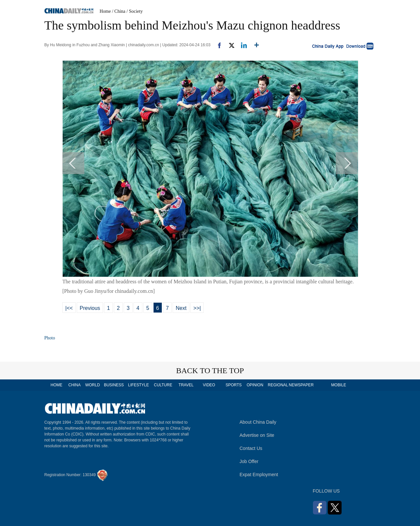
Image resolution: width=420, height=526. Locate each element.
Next (181, 308)
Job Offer (249, 461)
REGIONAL (278, 385)
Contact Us (251, 448)
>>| (197, 308)
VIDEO (209, 385)
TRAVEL (186, 385)
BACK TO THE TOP (210, 371)
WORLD (93, 385)
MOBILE (338, 385)
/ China (119, 11)
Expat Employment (259, 475)
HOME (56, 385)
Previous (90, 308)
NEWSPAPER (301, 385)
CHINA (74, 385)
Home (105, 11)
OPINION (255, 385)
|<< (69, 308)
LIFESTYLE (138, 385)
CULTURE (163, 385)
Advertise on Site (257, 435)
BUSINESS (114, 385)
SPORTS (233, 385)
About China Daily (258, 422)
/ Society (135, 11)
